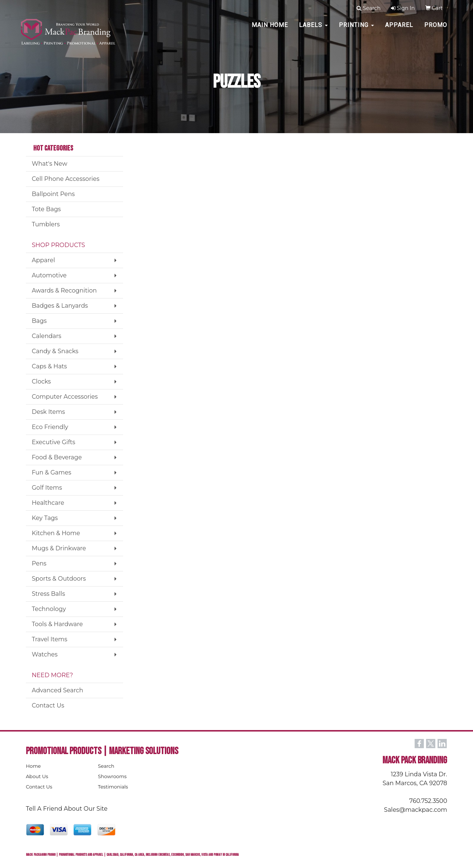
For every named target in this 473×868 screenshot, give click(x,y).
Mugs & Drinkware (59, 548)
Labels (313, 29)
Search (106, 766)
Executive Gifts (54, 442)
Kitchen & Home (56, 533)
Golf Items (47, 488)
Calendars (47, 336)
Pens (39, 563)
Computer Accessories (65, 397)
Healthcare (48, 503)
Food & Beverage (57, 457)
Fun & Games (52, 472)
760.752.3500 (428, 801)
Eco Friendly (50, 427)
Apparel (399, 29)
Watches (45, 654)
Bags (39, 321)
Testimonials (113, 787)
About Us (37, 776)
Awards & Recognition (64, 291)
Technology (49, 609)
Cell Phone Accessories (66, 179)
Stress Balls (48, 594)
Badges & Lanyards (60, 306)
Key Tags (45, 518)
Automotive (49, 275)
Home (33, 766)
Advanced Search (57, 690)
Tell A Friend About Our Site (67, 809)
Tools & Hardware (57, 624)
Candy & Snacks (55, 351)
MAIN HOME (270, 29)
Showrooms (112, 776)
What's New (50, 164)
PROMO (436, 29)
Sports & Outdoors (59, 579)
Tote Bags (46, 209)
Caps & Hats (49, 366)
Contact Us (48, 705)
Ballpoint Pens (53, 194)
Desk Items (48, 412)
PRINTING (356, 29)
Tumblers (46, 224)
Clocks (41, 381)
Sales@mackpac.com (416, 810)
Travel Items (50, 639)
